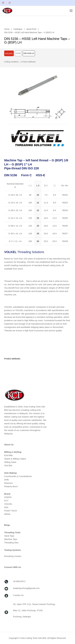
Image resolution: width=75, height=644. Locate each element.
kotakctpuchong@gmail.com (26, 588)
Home (7, 29)
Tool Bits (8, 465)
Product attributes (29, 62)
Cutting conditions (11, 62)
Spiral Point (31, 29)
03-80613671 (19, 581)
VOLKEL (8, 504)
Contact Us (18, 595)
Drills (7, 480)
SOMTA (8, 497)
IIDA (6, 507)
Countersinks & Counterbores (18, 476)
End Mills (8, 455)
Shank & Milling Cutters (15, 459)
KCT (6, 501)
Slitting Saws (10, 462)
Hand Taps (9, 536)
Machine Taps (11, 539)
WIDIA (7, 514)
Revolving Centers (13, 556)
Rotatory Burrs (11, 486)
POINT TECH (11, 511)
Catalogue (18, 29)
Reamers (8, 483)
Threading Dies (11, 543)
